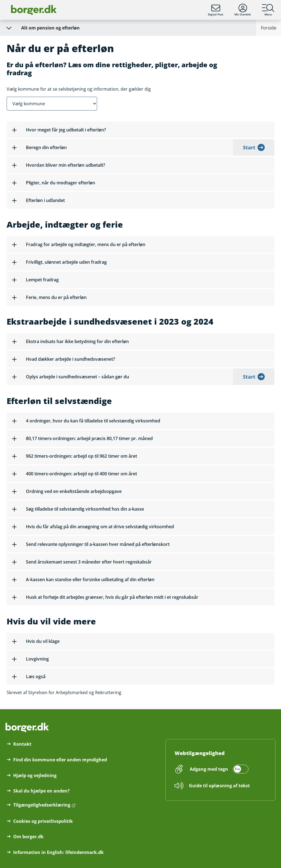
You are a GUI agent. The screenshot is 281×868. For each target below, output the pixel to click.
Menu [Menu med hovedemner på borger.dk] (268, 10)
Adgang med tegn (209, 769)
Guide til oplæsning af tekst (219, 786)
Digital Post (216, 10)
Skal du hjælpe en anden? (42, 791)
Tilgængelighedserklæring (42, 805)
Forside (269, 28)
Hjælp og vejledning (35, 775)
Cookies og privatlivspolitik (43, 821)
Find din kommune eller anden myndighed (60, 760)
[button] (140, 130)
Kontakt (22, 744)
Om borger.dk (28, 837)
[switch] (218, 769)
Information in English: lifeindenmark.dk (58, 852)
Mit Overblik (243, 10)
